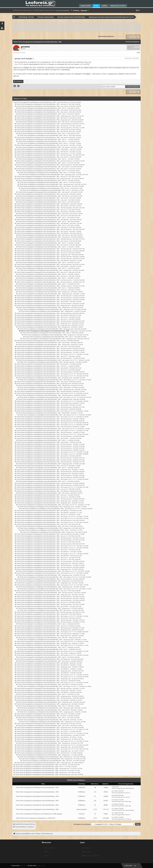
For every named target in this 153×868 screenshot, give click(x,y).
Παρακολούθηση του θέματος (25, 827)
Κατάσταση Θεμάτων (133, 42)
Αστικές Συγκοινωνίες (46, 17)
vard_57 (65, 104)
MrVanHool (66, 753)
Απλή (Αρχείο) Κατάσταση (91, 856)
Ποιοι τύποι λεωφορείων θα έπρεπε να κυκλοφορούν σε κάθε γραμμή (39, 814)
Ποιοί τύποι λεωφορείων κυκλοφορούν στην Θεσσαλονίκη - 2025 (37, 792)
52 (95, 796)
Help (46, 852)
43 (95, 814)
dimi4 (65, 341)
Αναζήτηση (86, 848)
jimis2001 (66, 149)
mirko (65, 366)
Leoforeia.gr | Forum (26, 17)
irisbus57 (66, 106)
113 (95, 792)
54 (95, 805)
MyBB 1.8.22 (23, 866)
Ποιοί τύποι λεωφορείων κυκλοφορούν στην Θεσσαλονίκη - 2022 (37, 805)
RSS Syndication (50, 848)
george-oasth (67, 116)
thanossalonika (64, 102)
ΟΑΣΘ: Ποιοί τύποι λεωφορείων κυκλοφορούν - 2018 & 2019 (35, 818)
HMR (138, 866)
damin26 (66, 126)
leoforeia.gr (86, 852)
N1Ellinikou (66, 204)
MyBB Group (40, 866)
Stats (46, 856)
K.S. (66, 108)
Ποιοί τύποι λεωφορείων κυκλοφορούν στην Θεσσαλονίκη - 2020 (37, 809)
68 (95, 787)
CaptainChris (67, 659)
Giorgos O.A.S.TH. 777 (69, 354)
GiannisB (67, 147)
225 (95, 801)
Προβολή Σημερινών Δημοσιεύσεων (44, 10)
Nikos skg (128, 801)
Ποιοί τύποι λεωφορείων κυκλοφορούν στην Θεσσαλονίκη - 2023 (37, 801)
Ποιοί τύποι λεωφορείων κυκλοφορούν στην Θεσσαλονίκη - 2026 (37, 787)
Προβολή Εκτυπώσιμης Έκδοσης (25, 824)
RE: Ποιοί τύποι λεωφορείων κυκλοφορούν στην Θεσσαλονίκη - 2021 (37, 104)
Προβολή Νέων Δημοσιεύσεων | (23, 10)
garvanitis (67, 237)
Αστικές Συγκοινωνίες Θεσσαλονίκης (71, 17)
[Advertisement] (77, 27)
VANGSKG (66, 220)
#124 (138, 53)
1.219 (95, 809)
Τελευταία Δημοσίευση (118, 788)
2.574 (95, 818)
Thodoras (128, 819)
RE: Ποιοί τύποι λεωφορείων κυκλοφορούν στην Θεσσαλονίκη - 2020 (36, 765)
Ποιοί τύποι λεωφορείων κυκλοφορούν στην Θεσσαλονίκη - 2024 (37, 796)
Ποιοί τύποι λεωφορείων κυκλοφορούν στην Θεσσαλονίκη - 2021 (35, 102)
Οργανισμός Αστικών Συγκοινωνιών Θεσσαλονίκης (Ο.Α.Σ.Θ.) (111, 17)
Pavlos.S (128, 815)
